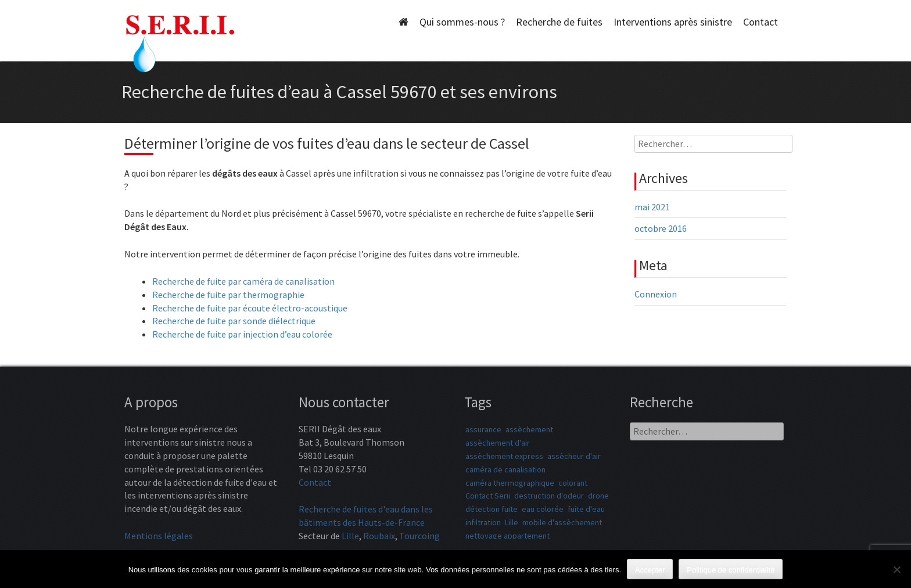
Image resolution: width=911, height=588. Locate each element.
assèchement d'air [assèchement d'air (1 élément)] (498, 443)
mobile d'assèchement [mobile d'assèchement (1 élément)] (562, 522)
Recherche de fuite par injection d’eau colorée (242, 334)
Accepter (650, 570)
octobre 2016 (661, 228)
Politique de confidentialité (731, 570)
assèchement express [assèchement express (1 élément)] (504, 456)
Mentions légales (159, 536)
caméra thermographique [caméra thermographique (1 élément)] (510, 483)
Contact (761, 22)
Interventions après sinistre (673, 22)
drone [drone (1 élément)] (598, 496)
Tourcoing (419, 536)
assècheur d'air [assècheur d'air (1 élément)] (574, 456)
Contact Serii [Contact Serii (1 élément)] (488, 496)
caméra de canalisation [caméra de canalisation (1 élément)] (505, 469)
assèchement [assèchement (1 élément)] (529, 429)
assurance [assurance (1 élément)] (483, 429)
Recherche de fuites (559, 22)
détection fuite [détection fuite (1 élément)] (492, 509)
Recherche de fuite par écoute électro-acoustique (250, 308)
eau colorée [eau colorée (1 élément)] (543, 509)
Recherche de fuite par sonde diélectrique (234, 321)
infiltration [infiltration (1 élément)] (483, 522)
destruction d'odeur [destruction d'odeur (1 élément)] (549, 496)
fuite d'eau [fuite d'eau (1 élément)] (586, 509)
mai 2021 (652, 207)
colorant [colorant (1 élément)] (573, 483)
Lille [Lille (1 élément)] (512, 522)
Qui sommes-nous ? (462, 22)
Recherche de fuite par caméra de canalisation (243, 281)
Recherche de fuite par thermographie (228, 295)
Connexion (656, 294)
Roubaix (379, 536)
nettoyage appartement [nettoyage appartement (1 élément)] (507, 536)
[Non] (896, 569)
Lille (350, 536)
